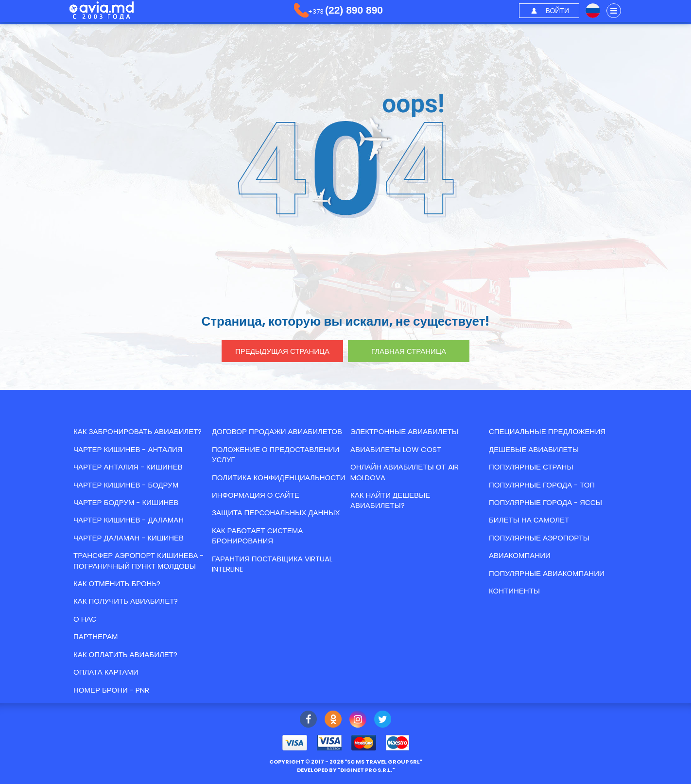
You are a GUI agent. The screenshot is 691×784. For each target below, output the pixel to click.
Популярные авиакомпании (547, 573)
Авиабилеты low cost (396, 449)
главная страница (409, 351)
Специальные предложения (547, 431)
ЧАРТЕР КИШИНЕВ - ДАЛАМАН (129, 520)
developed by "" (346, 770)
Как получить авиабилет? (126, 601)
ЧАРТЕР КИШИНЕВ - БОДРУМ (126, 485)
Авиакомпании (520, 555)
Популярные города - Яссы (545, 502)
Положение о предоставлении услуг (276, 454)
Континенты (514, 591)
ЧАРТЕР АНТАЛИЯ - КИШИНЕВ (128, 467)
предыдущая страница (282, 351)
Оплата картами (106, 672)
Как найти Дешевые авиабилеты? (390, 500)
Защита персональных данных (276, 513)
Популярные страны (531, 467)
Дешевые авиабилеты (534, 449)
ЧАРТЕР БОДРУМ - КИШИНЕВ (126, 502)
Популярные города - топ (542, 485)
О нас (85, 619)
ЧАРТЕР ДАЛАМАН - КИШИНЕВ (129, 538)
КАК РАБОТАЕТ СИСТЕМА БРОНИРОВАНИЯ (257, 536)
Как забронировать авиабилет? (138, 431)
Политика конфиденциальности (279, 478)
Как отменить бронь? (117, 584)
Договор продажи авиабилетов (277, 431)
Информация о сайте (256, 495)
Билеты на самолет (529, 520)
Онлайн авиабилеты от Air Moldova (405, 472)
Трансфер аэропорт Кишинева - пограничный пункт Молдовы (138, 560)
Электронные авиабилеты (404, 431)
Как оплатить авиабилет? (125, 654)
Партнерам (96, 636)
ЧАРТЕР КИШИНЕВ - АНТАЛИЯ (128, 449)
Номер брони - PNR (111, 690)
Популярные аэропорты (539, 538)
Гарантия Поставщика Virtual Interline (272, 564)
